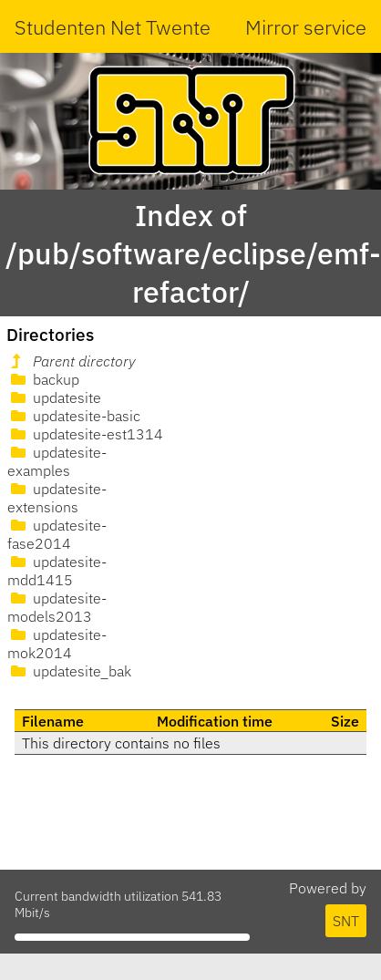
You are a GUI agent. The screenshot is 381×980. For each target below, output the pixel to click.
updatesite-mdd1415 (57, 571)
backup (43, 379)
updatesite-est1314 (85, 434)
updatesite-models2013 (57, 607)
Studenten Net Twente (113, 27)
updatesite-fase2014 (57, 534)
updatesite (54, 397)
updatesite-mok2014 (57, 644)
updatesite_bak (69, 671)
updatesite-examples (57, 461)
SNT (346, 921)
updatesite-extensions (57, 498)
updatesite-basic (74, 416)
